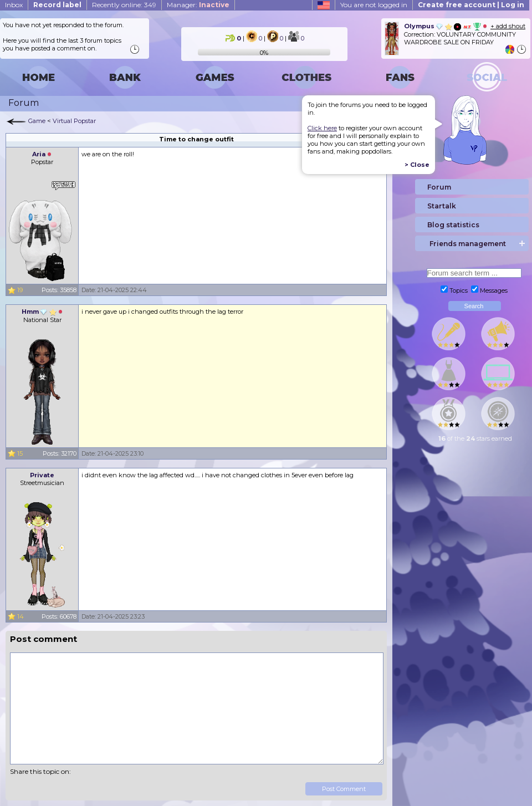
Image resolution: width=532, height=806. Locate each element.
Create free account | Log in (471, 5)
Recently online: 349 (124, 5)
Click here (322, 128)
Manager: (198, 5)
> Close (417, 165)
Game (37, 121)
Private (42, 475)
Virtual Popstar (74, 121)
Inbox (14, 5)
